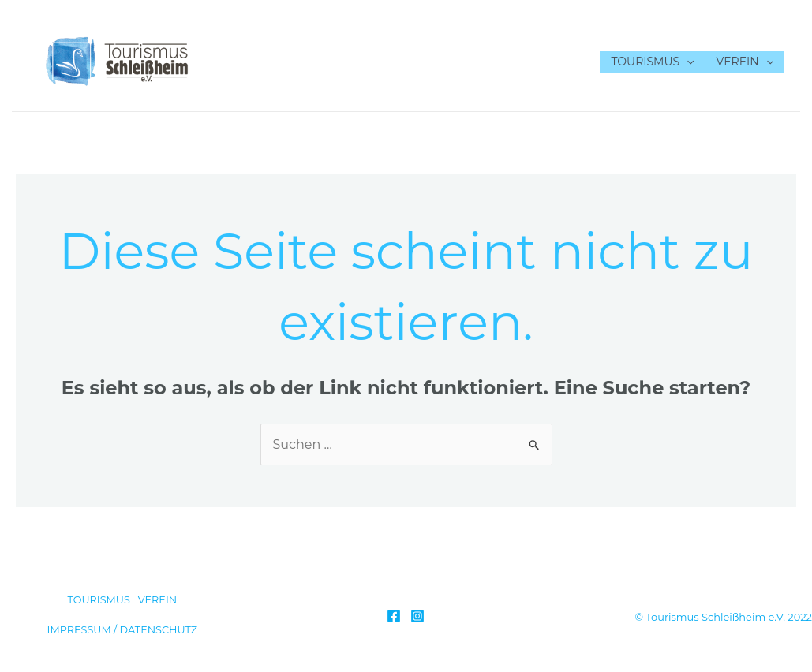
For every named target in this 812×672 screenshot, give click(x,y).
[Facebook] (394, 616)
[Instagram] (417, 616)
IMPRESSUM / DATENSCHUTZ (123, 630)
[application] (687, 62)
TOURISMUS (652, 62)
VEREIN (745, 62)
